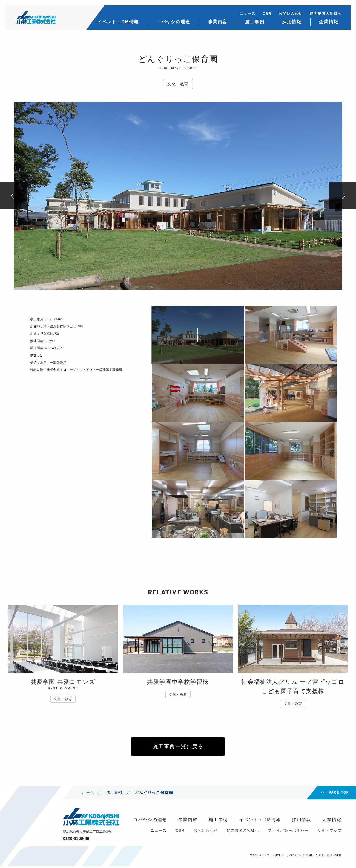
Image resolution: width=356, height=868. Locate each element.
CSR (266, 14)
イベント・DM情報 (117, 22)
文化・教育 (178, 84)
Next (342, 196)
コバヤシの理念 (172, 22)
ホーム (89, 794)
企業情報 (328, 22)
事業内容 (217, 22)
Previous (14, 196)
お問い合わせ (290, 14)
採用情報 (291, 22)
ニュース (247, 14)
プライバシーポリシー (288, 832)
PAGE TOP (339, 794)
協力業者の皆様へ (325, 14)
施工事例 (254, 22)
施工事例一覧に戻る (178, 747)
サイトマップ (330, 832)
